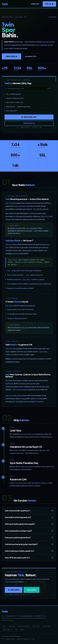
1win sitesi (9, 203)
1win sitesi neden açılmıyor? (29, 511)
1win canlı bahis (41, 45)
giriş (27, 275)
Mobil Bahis (47, 626)
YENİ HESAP (32, 590)
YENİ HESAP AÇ (29, 123)
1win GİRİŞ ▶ (11, 56)
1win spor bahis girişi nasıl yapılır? (29, 524)
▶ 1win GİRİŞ (14, 590)
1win (9, 270)
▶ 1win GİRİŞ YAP (29, 117)
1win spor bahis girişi (22, 206)
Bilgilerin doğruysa (41, 483)
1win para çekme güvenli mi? (29, 537)
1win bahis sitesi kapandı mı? (29, 517)
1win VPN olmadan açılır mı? (29, 558)
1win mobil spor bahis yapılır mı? (29, 551)
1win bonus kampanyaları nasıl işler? (29, 544)
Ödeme (22, 630)
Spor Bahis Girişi (24, 626)
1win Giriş (12, 626)
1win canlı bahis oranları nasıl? (29, 531)
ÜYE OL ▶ (49, 4)
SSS (16, 630)
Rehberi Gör (31, 56)
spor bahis (26, 279)
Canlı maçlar (9, 582)
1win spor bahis (11, 244)
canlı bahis (38, 616)
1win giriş (29, 228)
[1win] (5, 4)
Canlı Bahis (36, 626)
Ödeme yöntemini (17, 483)
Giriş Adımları (8, 630)
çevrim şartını (23, 390)
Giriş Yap (35, 4)
